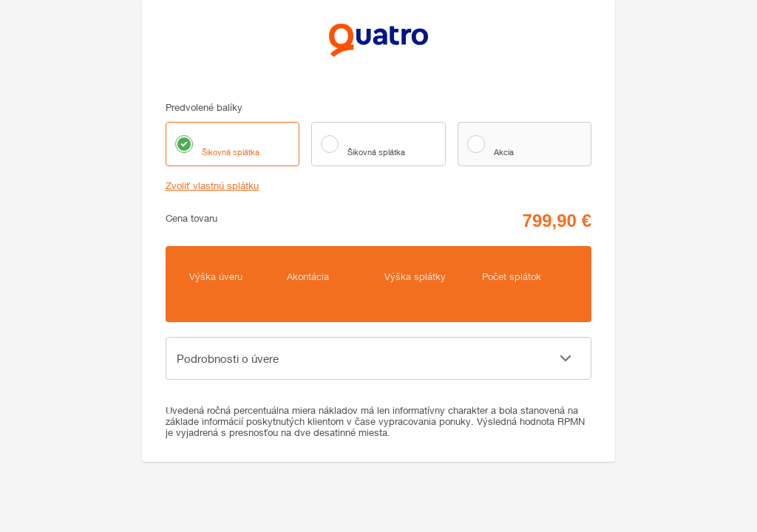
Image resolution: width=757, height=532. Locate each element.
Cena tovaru (191, 218)
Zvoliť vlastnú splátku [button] (212, 186)
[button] (378, 358)
